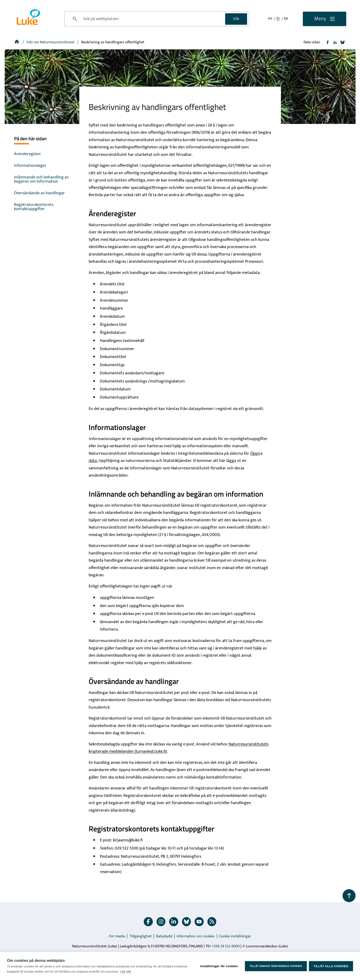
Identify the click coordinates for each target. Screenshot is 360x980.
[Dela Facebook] (328, 42)
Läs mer (126, 971)
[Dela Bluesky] (343, 42)
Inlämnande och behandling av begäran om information (41, 179)
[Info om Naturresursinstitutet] (51, 42)
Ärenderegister (28, 154)
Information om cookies (196, 936)
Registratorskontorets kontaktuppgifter (34, 207)
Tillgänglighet (141, 936)
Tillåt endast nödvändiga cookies (276, 966)
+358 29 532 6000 (226, 946)
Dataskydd (164, 936)
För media (117, 936)
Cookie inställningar (235, 936)
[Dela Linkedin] (335, 42)
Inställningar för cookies (219, 966)
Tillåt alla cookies (331, 966)
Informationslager (30, 166)
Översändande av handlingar (39, 193)
